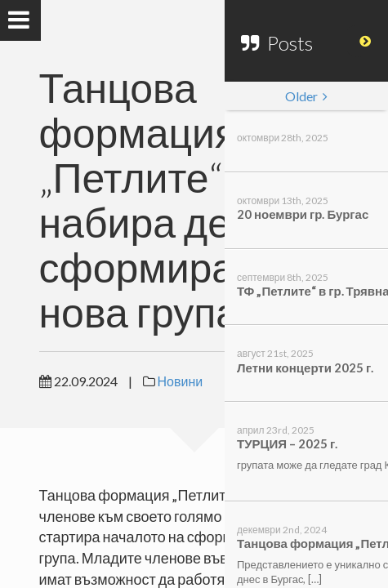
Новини (181, 381)
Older (306, 96)
